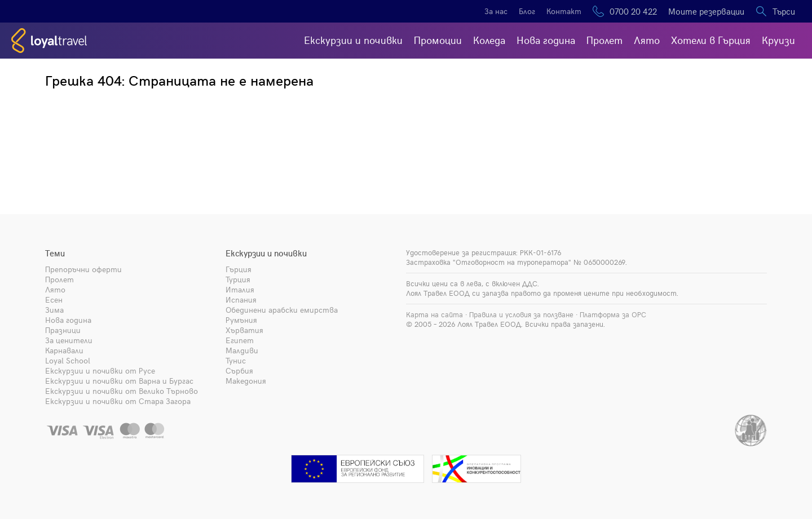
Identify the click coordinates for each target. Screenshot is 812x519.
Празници (63, 330)
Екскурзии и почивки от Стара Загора (118, 401)
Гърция (239, 269)
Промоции (438, 40)
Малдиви (242, 350)
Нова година (546, 40)
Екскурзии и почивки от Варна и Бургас (119, 381)
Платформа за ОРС (613, 314)
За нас (496, 11)
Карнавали (64, 350)
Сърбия (239, 371)
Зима (54, 310)
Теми (55, 253)
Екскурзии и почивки (353, 40)
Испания (241, 300)
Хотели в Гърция (711, 40)
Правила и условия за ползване (521, 314)
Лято (647, 40)
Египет (240, 340)
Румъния (241, 320)
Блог (527, 11)
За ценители (69, 340)
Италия (240, 289)
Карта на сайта (434, 314)
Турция (238, 279)
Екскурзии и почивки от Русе (100, 371)
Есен (54, 300)
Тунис (236, 360)
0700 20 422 (633, 11)
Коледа (489, 40)
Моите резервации (706, 11)
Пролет (604, 40)
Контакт (564, 11)
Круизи (778, 40)
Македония (246, 381)
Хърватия (244, 330)
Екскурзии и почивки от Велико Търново (122, 391)
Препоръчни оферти (83, 269)
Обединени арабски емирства (282, 310)
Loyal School (68, 360)
